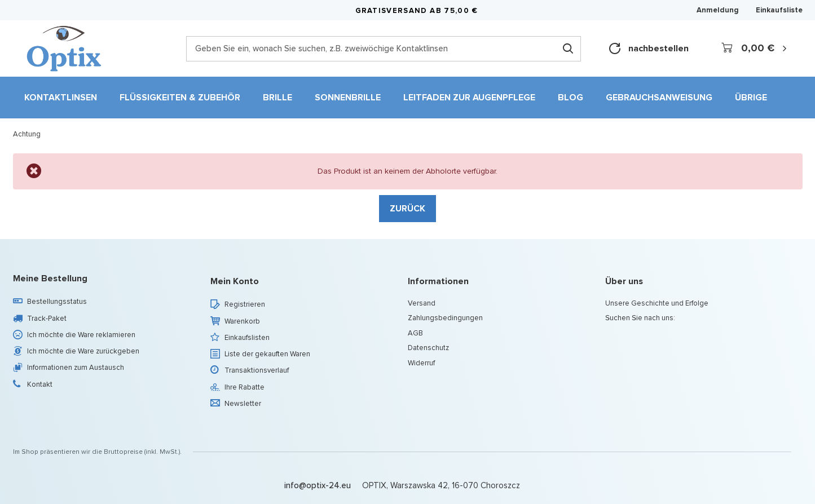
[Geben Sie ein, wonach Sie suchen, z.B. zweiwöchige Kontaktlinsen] (384, 49)
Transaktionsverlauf (257, 370)
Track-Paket (47, 319)
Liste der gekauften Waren (267, 354)
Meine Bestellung (50, 279)
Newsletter (243, 404)
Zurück (407, 208)
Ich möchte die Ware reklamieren (81, 335)
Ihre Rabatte (244, 387)
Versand (422, 303)
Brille (277, 97)
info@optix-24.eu (318, 485)
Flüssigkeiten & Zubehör (180, 97)
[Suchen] (568, 49)
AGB (415, 333)
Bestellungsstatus (57, 302)
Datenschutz (428, 348)
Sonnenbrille (348, 97)
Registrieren (245, 304)
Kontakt (40, 384)
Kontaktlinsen (61, 97)
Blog (570, 97)
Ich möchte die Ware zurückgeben (83, 351)
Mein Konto (235, 282)
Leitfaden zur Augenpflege (469, 97)
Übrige (751, 97)
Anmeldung (718, 10)
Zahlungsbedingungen (445, 318)
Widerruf (421, 363)
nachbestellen (649, 48)
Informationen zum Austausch (76, 368)
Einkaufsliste (779, 10)
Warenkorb (242, 321)
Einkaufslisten (247, 338)
